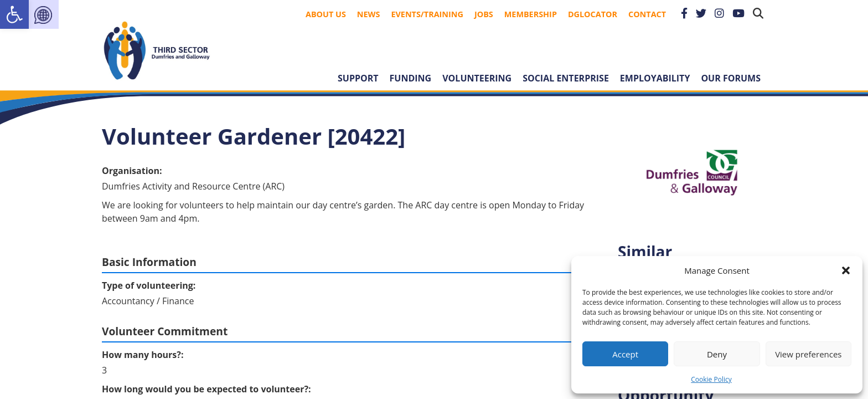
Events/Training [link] (427, 14)
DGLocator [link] (593, 14)
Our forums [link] (731, 78)
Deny (717, 354)
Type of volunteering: (149, 285)
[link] (14, 14)
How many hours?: (143, 355)
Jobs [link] (484, 14)
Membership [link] (531, 14)
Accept (625, 354)
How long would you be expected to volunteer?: (206, 389)
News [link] (369, 14)
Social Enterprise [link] (566, 78)
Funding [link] (411, 78)
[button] (846, 270)
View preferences (808, 354)
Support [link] (358, 78)
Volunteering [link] (477, 78)
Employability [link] (655, 78)
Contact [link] (647, 14)
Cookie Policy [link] (711, 379)
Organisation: (132, 171)
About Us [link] (326, 14)
